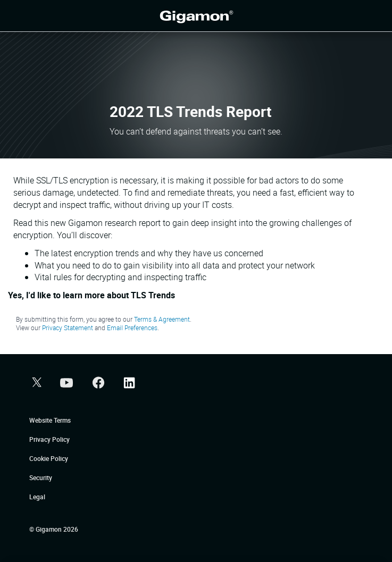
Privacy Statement (68, 328)
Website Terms (50, 420)
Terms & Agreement (162, 319)
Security (41, 477)
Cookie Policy (49, 458)
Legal (37, 497)
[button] (35, 384)
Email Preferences (132, 328)
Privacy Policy (49, 439)
